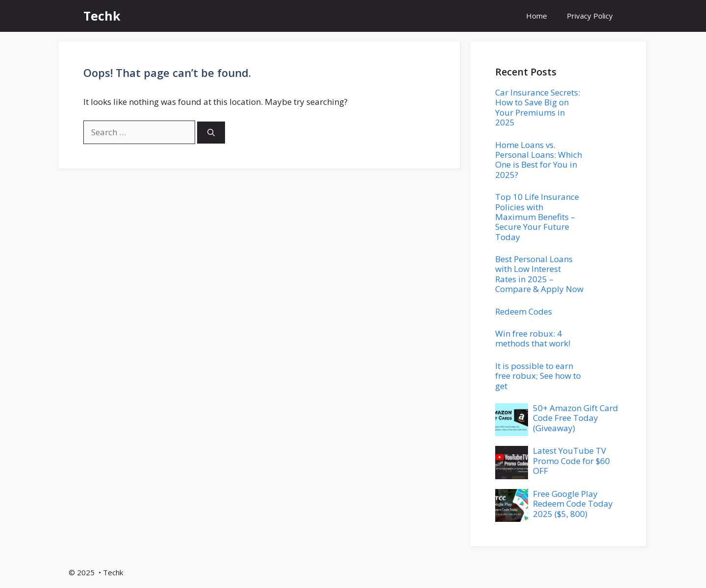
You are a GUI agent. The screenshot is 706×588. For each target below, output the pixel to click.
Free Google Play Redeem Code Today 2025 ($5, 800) (573, 504)
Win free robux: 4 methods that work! (533, 338)
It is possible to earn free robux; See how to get (538, 376)
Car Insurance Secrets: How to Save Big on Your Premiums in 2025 (538, 107)
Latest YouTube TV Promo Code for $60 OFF (571, 461)
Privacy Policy (590, 16)
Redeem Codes (524, 311)
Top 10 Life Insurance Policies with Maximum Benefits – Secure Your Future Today (537, 217)
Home (537, 16)
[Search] (211, 133)
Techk (102, 16)
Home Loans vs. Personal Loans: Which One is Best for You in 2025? (539, 160)
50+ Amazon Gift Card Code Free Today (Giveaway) (576, 418)
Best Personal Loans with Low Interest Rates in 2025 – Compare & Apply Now (539, 274)
